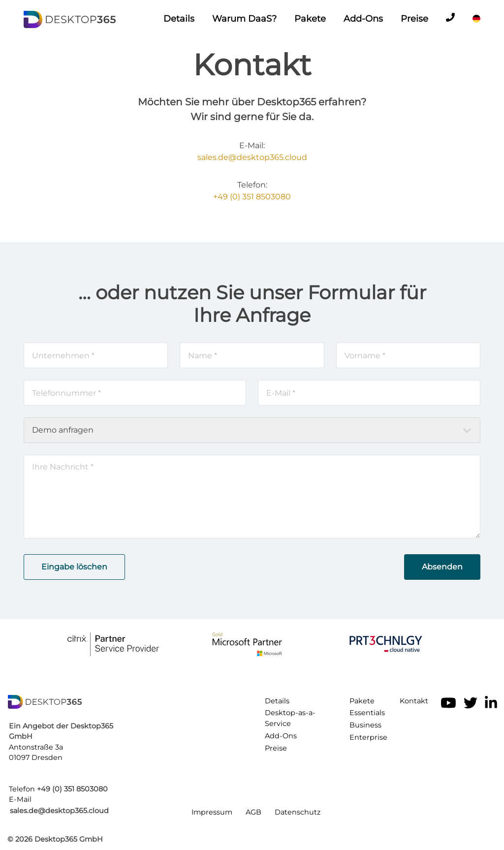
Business (365, 725)
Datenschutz (298, 812)
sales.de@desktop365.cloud (252, 157)
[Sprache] (476, 19)
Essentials (367, 713)
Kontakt (414, 701)
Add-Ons (363, 19)
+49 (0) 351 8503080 (252, 197)
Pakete (310, 19)
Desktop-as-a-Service (290, 718)
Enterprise (368, 737)
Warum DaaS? (244, 19)
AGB (253, 812)
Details (179, 19)
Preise (414, 19)
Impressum (212, 812)
